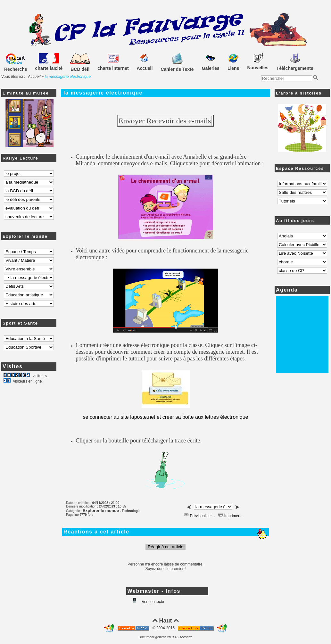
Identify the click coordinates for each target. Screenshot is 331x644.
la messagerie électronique (103, 93)
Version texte (152, 602)
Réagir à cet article (165, 547)
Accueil (34, 77)
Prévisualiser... (199, 516)
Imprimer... (230, 516)
